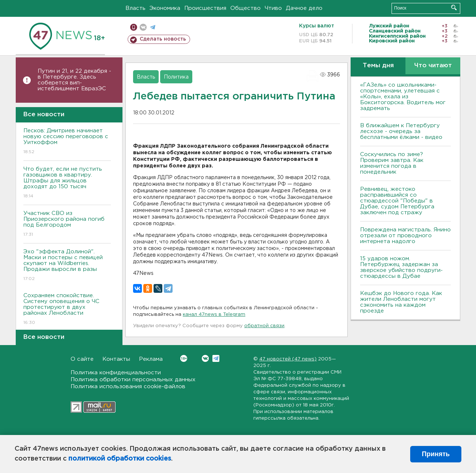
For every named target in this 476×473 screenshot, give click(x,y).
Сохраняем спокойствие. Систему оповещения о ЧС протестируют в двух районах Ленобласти (67, 309)
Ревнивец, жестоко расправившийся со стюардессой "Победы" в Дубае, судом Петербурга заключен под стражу (397, 201)
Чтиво (273, 8)
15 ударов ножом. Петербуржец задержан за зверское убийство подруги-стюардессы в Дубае (401, 267)
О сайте (82, 359)
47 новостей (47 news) (288, 359)
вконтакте (143, 27)
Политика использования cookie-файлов (128, 387)
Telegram (216, 358)
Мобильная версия (134, 27)
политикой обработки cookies (120, 459)
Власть (135, 8)
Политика (176, 77)
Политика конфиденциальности (116, 373)
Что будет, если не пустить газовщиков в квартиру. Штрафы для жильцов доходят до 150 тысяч (67, 183)
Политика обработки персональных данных (133, 380)
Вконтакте (184, 358)
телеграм (153, 27)
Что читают (433, 66)
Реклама (151, 359)
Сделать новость (163, 39)
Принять (436, 454)
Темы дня (378, 66)
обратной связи (264, 326)
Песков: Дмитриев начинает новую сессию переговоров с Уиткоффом (67, 142)
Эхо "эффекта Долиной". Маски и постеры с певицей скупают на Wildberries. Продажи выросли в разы (67, 266)
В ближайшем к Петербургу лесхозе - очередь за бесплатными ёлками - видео (401, 131)
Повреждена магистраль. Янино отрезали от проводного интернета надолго (405, 236)
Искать (454, 7)
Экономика (165, 8)
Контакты (116, 359)
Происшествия (205, 8)
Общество (245, 8)
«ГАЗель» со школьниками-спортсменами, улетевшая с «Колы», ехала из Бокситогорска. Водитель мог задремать (403, 97)
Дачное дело (304, 8)
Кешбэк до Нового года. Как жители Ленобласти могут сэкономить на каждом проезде (401, 302)
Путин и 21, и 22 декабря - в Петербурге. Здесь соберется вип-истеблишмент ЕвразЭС (74, 80)
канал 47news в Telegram (214, 315)
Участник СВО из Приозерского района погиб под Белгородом (67, 224)
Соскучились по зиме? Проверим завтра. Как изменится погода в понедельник (392, 163)
